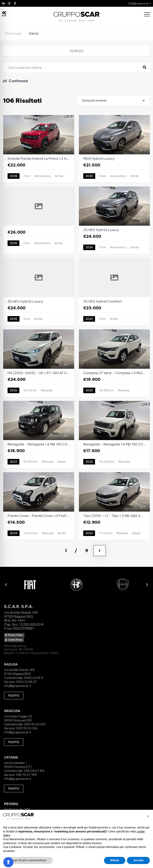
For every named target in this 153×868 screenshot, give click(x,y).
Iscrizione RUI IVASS (19, 649)
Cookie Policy (15, 640)
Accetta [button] (138, 860)
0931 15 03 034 (27, 728)
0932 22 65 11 (33, 678)
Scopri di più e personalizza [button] (28, 860)
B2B (4, 16)
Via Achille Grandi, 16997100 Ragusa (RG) (19, 672)
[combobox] (113, 101)
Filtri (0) (76, 51)
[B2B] (4, 13)
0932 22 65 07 (26, 682)
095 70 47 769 (26, 775)
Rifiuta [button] (115, 860)
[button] (6, 585)
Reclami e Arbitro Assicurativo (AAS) (31, 653)
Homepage (13, 33)
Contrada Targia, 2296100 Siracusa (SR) (18, 718)
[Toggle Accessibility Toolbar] (8, 862)
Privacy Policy (15, 635)
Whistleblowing (15, 646)
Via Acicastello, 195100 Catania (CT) (18, 765)
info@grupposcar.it (139, 3)
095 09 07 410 (34, 771)
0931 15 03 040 (35, 724)
